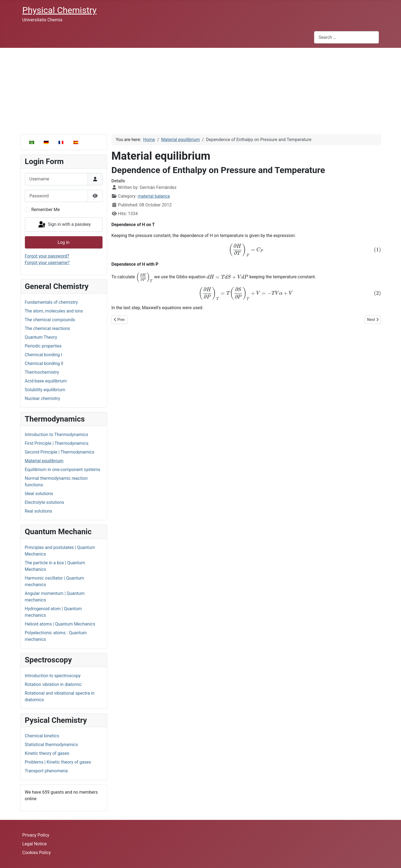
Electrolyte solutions (45, 502)
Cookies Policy (37, 853)
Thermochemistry (42, 372)
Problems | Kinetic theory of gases (58, 762)
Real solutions (39, 511)
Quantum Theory (41, 337)
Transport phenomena (46, 771)
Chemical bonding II (44, 363)
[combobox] (346, 37)
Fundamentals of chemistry (51, 302)
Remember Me (46, 210)
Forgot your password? (47, 256)
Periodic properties (43, 346)
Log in (64, 242)
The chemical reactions (48, 328)
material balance (154, 196)
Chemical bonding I (44, 355)
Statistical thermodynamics (52, 745)
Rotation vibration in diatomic (53, 684)
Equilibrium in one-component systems (63, 470)
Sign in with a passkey (64, 225)
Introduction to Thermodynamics (57, 435)
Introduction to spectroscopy (53, 676)
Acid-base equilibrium (46, 381)
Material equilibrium (44, 461)
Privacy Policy (36, 835)
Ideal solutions (39, 494)
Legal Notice (35, 844)
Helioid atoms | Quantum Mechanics (60, 624)
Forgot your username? (47, 263)
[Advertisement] (201, 89)
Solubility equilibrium (45, 390)
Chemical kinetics (42, 736)
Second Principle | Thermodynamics (60, 452)
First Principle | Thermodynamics (57, 443)
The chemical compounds (50, 320)
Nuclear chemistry (43, 398)
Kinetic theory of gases (47, 753)
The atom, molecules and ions (54, 311)
